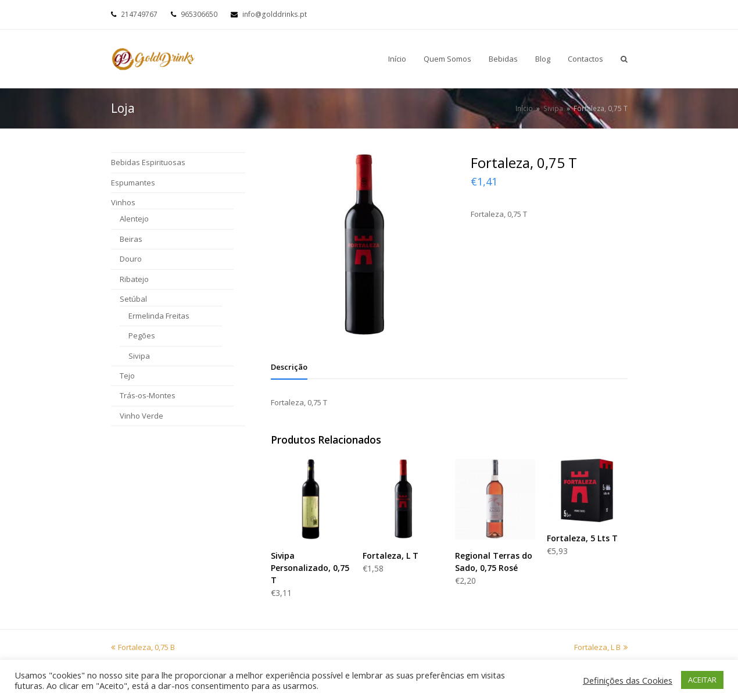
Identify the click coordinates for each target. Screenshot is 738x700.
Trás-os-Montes (148, 395)
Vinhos (123, 202)
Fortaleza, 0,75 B (143, 647)
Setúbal (133, 299)
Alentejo (134, 219)
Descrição (289, 367)
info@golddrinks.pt (275, 14)
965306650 (199, 14)
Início (524, 108)
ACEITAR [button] (702, 680)
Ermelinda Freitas (159, 316)
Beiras (131, 239)
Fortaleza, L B (601, 647)
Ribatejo (134, 279)
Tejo (127, 376)
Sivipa (139, 356)
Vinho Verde (141, 416)
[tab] (289, 367)
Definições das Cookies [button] (628, 680)
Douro (131, 259)
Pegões (142, 335)
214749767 (139, 14)
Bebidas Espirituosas (148, 162)
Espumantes (133, 183)
